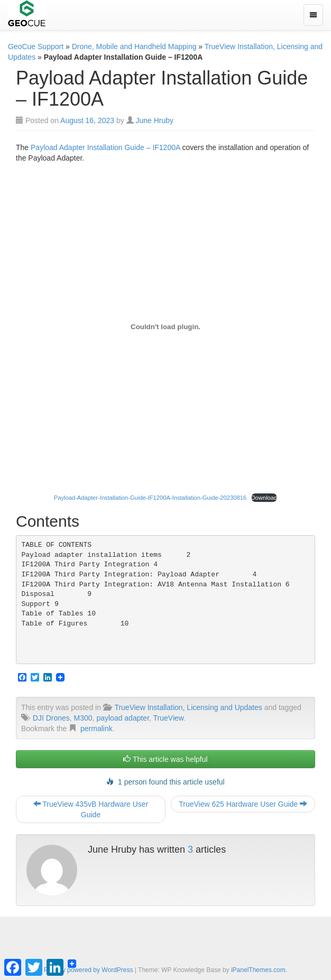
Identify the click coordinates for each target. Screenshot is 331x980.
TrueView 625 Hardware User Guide (243, 804)
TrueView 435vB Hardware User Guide (91, 809)
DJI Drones (51, 718)
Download (264, 498)
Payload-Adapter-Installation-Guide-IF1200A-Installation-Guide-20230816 (150, 498)
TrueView (169, 718)
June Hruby (155, 120)
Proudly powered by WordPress (89, 970)
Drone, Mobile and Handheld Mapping (134, 46)
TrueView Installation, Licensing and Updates (188, 707)
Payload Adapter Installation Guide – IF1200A (105, 147)
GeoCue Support (36, 46)
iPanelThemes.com (258, 970)
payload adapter (123, 718)
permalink (96, 729)
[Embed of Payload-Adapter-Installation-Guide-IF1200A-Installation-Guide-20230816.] (165, 327)
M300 (83, 718)
